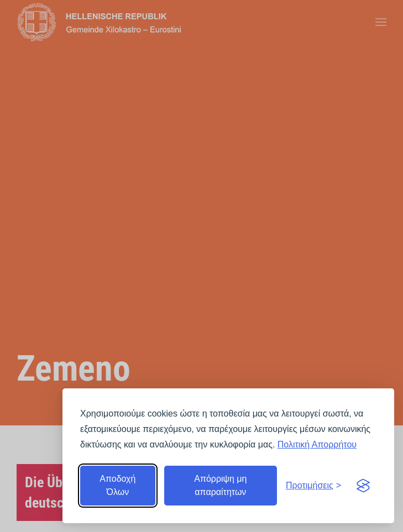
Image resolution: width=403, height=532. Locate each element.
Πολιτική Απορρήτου (317, 444)
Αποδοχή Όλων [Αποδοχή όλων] (117, 485)
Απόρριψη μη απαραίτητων (220, 485)
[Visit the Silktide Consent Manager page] (363, 486)
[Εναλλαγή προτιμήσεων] (313, 486)
